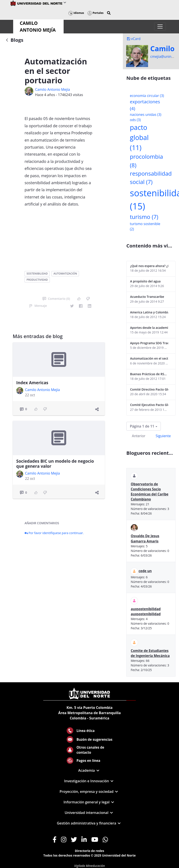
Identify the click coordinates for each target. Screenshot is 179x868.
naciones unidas (146, 115)
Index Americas (32, 383)
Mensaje (38, 306)
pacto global (139, 137)
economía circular (147, 96)
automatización (65, 274)
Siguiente (163, 436)
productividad (37, 280)
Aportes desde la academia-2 (149, 328)
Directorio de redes (89, 851)
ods (135, 120)
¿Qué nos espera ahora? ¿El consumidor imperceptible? (149, 266)
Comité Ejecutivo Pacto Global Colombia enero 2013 (149, 405)
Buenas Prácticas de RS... (148, 374)
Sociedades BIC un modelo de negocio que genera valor (55, 464)
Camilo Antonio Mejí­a (53, 89)
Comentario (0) (56, 299)
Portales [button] (96, 13)
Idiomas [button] (76, 13)
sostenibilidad (37, 274)
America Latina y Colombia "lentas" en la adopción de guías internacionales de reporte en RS (149, 312)
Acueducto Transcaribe (147, 297)
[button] (109, 13)
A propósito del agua (145, 281)
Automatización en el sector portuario (149, 358)
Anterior (139, 436)
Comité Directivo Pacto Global (149, 389)
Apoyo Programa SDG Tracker (149, 343)
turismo (144, 217)
